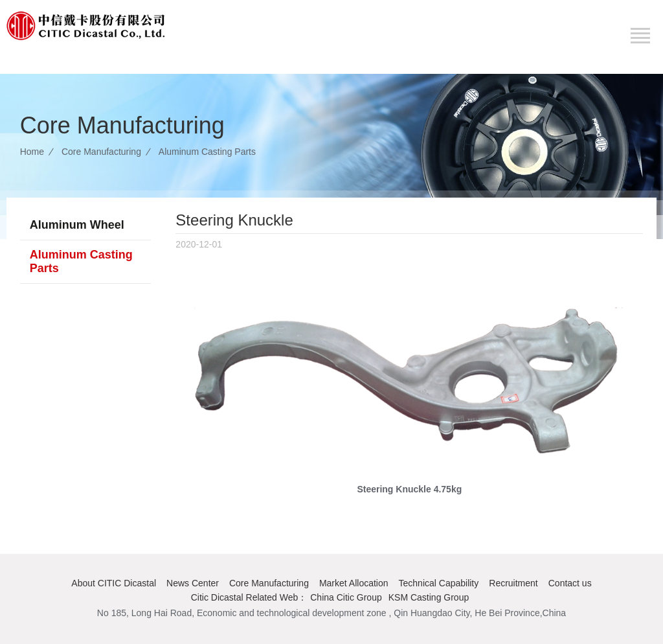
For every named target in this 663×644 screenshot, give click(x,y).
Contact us (570, 583)
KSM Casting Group (429, 597)
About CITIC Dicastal (114, 583)
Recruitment (513, 583)
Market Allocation (354, 583)
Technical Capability (439, 583)
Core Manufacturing (101, 152)
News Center (193, 583)
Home (32, 152)
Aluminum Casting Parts (207, 152)
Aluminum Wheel (77, 225)
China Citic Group (346, 597)
